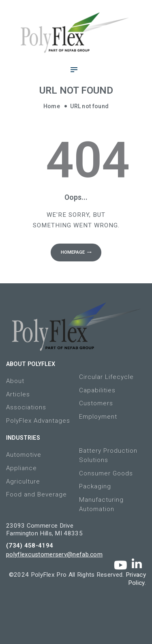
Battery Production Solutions (108, 455)
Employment (98, 417)
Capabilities (97, 390)
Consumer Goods (106, 473)
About (15, 381)
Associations (26, 407)
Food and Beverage (36, 494)
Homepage (73, 252)
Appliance (21, 468)
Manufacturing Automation (101, 504)
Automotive (24, 455)
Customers (96, 403)
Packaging (95, 486)
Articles (18, 394)
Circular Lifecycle (106, 377)
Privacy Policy (136, 579)
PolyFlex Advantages (38, 421)
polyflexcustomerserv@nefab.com (54, 554)
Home (52, 106)
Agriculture (23, 481)
